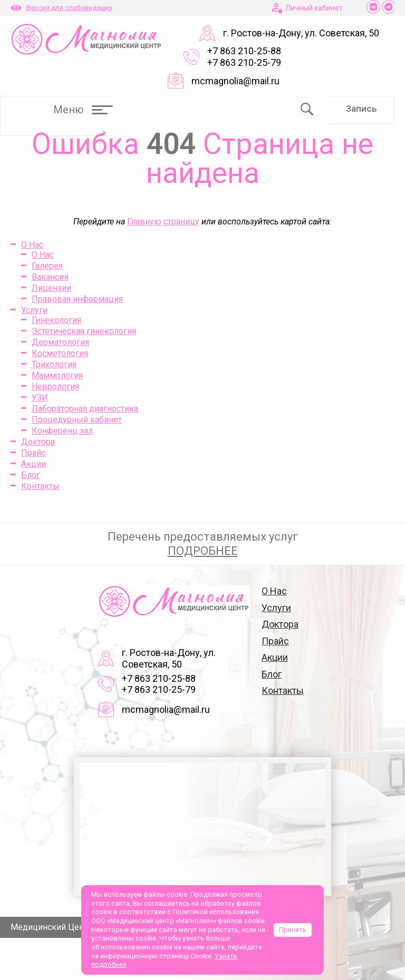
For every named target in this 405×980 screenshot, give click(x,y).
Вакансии (50, 277)
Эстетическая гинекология (84, 331)
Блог (31, 475)
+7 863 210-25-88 (244, 51)
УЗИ (40, 398)
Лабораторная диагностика (85, 409)
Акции (33, 464)
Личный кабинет (314, 8)
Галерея (47, 266)
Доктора (38, 442)
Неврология (55, 386)
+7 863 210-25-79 (244, 62)
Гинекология (56, 320)
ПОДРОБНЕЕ (203, 551)
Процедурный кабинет (77, 420)
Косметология (60, 353)
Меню (83, 110)
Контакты (40, 486)
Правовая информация (77, 299)
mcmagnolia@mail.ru (235, 81)
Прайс (33, 453)
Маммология (57, 375)
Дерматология (60, 342)
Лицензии (51, 288)
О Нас (32, 245)
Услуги (34, 310)
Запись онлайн (361, 114)
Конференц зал (62, 431)
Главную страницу (163, 222)
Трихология (54, 364)
